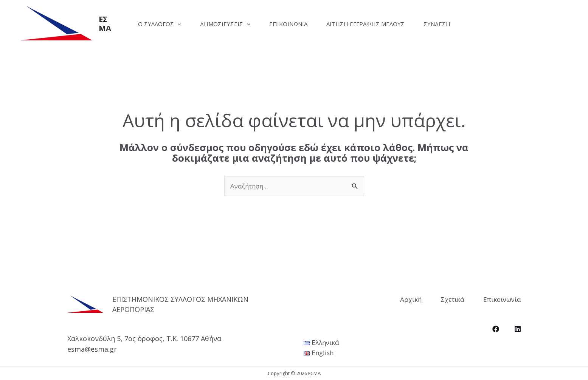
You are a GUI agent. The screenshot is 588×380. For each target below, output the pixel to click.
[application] (178, 24)
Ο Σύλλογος (160, 24)
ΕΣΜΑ (105, 24)
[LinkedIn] (518, 329)
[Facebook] (496, 329)
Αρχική (411, 299)
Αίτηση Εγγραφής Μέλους (365, 24)
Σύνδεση (437, 24)
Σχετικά (452, 299)
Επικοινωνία (288, 24)
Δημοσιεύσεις (225, 24)
